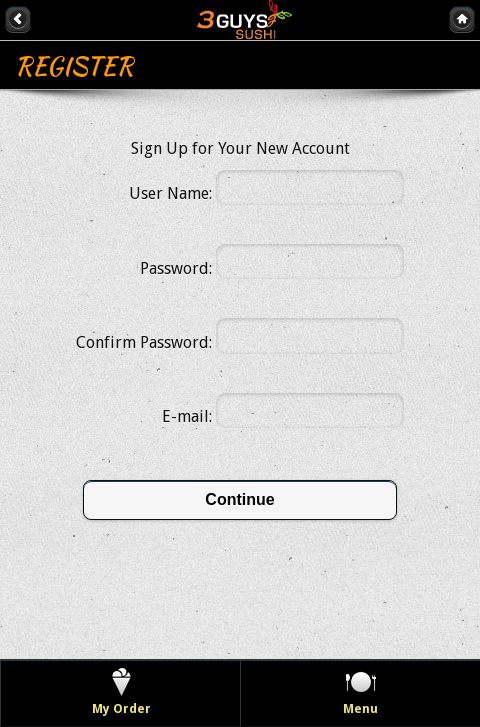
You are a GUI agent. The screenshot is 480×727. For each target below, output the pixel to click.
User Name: (170, 193)
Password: (176, 268)
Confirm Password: (144, 342)
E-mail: (187, 416)
